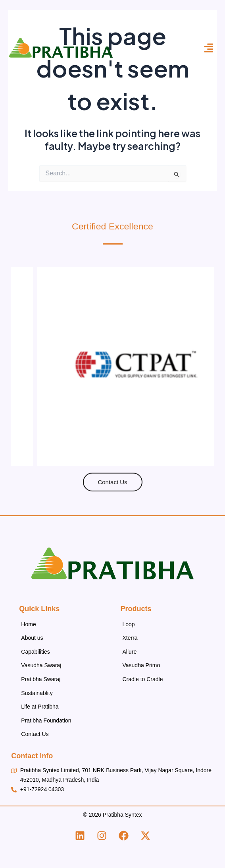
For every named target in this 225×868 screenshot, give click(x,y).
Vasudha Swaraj (41, 665)
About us (32, 638)
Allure (130, 652)
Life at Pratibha (40, 707)
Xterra (130, 638)
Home (28, 624)
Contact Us (35, 734)
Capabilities (35, 652)
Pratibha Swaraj (41, 679)
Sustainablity (37, 693)
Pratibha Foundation (46, 720)
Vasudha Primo (141, 665)
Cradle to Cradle (143, 679)
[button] (209, 48)
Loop (129, 624)
